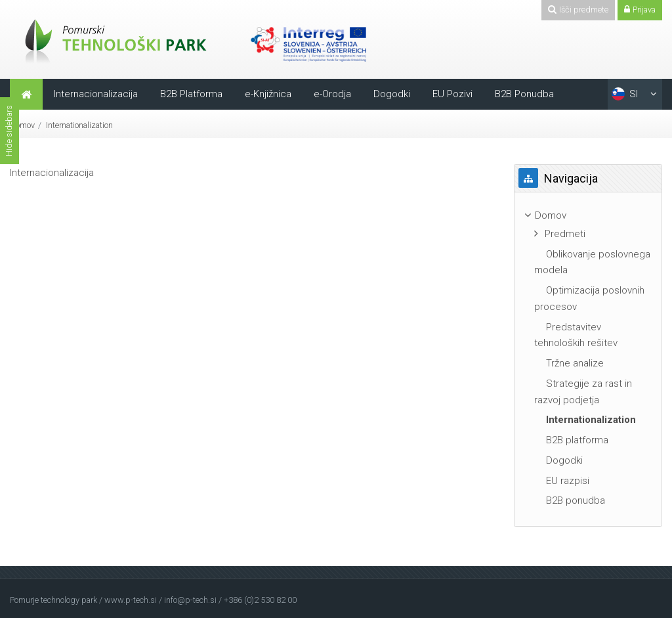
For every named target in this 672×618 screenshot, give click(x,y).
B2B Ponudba (524, 94)
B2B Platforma (191, 94)
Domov (22, 125)
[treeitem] (588, 216)
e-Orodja (332, 94)
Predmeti (565, 234)
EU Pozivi (452, 94)
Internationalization (79, 125)
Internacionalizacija (96, 94)
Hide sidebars (9, 131)
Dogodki (392, 94)
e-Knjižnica (268, 94)
